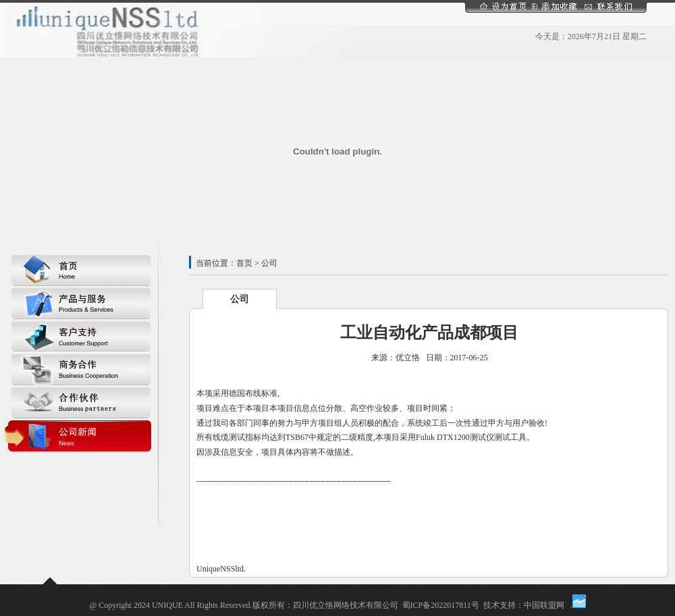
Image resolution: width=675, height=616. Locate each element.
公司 (240, 299)
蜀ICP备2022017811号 (441, 605)
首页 (244, 263)
